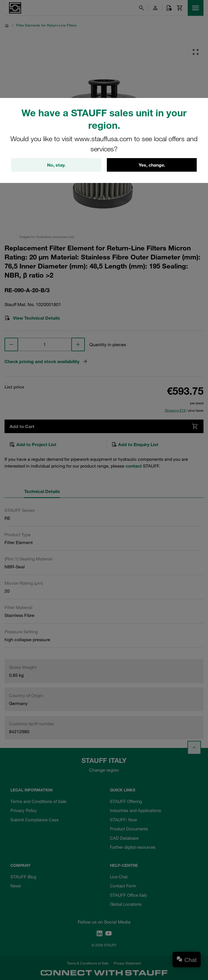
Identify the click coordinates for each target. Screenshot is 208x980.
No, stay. (56, 165)
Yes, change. (152, 165)
